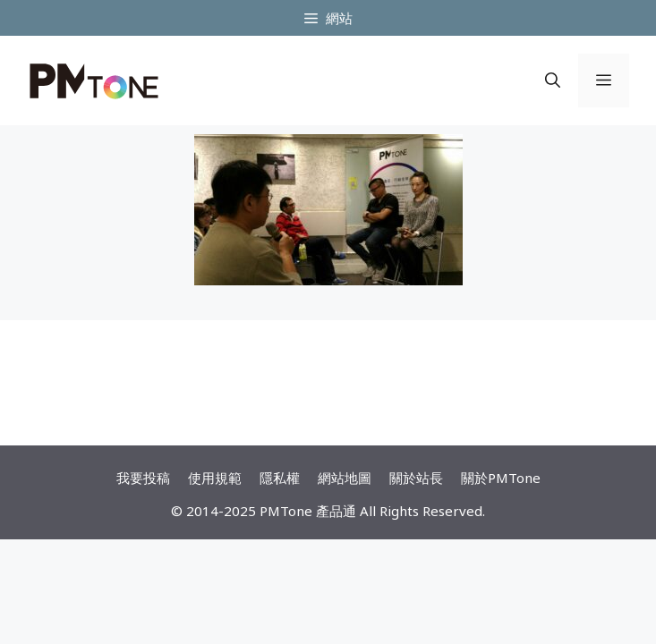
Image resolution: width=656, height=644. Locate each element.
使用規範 (215, 478)
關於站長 (416, 478)
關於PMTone (501, 478)
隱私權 (280, 478)
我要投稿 (143, 478)
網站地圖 (345, 478)
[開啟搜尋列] (553, 80)
